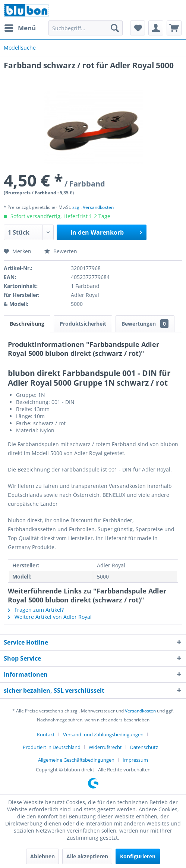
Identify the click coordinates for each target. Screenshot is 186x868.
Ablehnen (42, 856)
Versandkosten (140, 711)
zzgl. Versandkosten (93, 207)
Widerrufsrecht (105, 747)
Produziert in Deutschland (52, 747)
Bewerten (61, 251)
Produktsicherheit (83, 324)
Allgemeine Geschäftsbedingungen (76, 760)
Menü (20, 27)
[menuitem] (20, 28)
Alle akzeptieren (87, 856)
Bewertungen (145, 324)
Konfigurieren (138, 856)
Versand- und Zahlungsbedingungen (103, 734)
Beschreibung (27, 324)
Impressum (135, 760)
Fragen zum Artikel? (36, 610)
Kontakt (46, 734)
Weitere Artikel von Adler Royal (50, 617)
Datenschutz (144, 747)
